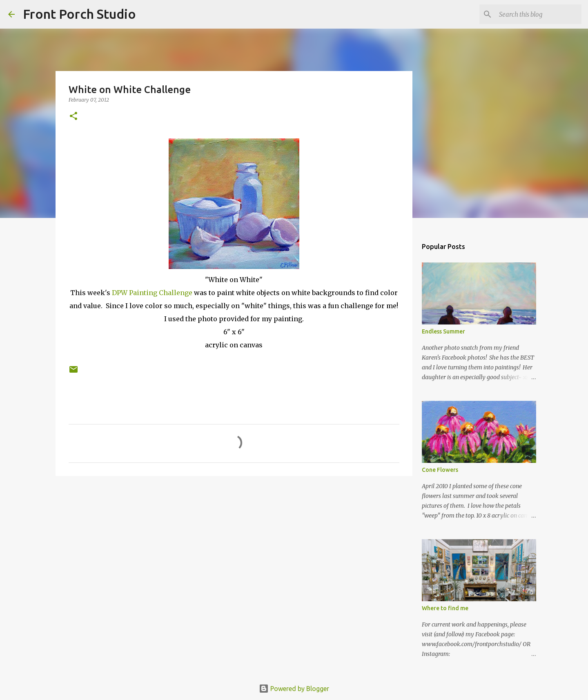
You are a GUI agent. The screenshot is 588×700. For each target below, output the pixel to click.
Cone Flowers (440, 470)
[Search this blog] (539, 14)
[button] (73, 117)
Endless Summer (443, 331)
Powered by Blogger (294, 689)
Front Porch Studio (79, 14)
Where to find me (445, 608)
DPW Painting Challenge (152, 293)
